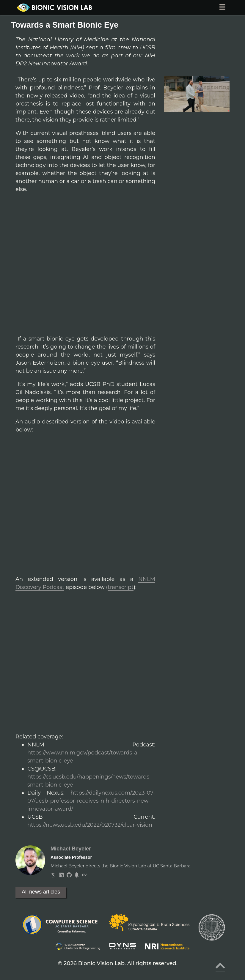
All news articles (41, 892)
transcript (121, 587)
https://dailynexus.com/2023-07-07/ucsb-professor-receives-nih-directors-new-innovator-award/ (91, 801)
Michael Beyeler (71, 849)
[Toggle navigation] (222, 8)
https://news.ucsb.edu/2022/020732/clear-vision (90, 825)
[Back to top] (220, 968)
